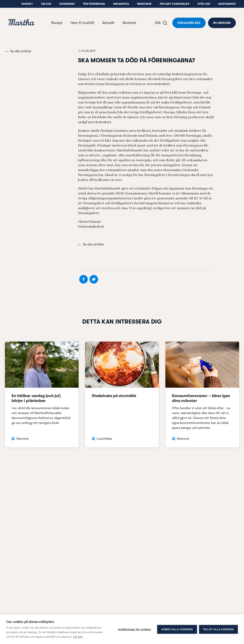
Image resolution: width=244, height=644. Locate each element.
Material (129, 23)
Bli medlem (222, 23)
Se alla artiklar (18, 51)
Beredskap (145, 4)
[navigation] (21, 23)
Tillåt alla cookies (218, 629)
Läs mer (78, 637)
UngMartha (121, 4)
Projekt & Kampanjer (175, 4)
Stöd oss (204, 4)
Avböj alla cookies (177, 629)
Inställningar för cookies (135, 629)
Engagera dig (189, 23)
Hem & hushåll (82, 23)
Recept (57, 23)
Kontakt (27, 4)
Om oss (46, 4)
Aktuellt (108, 23)
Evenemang (67, 4)
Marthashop (227, 4)
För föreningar (94, 4)
